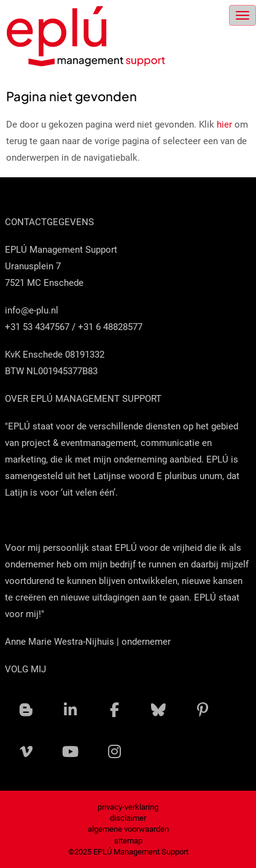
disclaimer (128, 818)
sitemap (128, 841)
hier (224, 125)
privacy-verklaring (128, 807)
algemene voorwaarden (128, 829)
